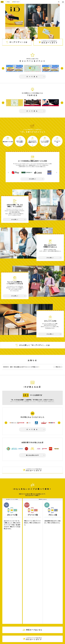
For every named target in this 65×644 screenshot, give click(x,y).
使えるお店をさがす (32, 451)
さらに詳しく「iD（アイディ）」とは (32, 341)
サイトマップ (40, 639)
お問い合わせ (46, 639)
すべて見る (32, 72)
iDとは (8, 2)
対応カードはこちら (33, 534)
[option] (16, 168)
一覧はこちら (58, 362)
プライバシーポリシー (31, 639)
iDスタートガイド (16, 2)
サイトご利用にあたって (21, 639)
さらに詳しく (32, 174)
